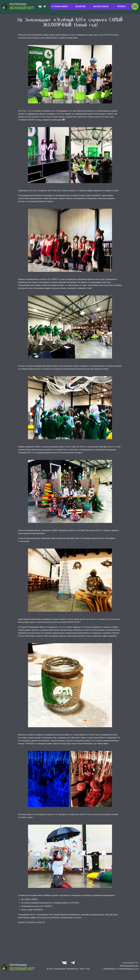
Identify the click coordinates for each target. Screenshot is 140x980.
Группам (121, 6)
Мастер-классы (101, 6)
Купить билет (60, 6)
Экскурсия (80, 6)
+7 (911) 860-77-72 (130, 969)
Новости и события (36, 19)
